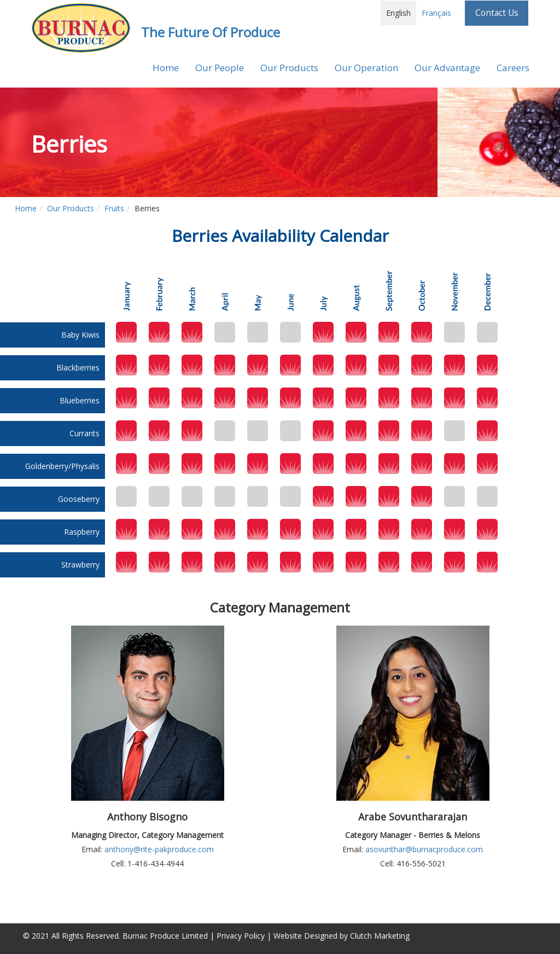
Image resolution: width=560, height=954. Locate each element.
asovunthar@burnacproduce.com (424, 849)
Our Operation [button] (366, 68)
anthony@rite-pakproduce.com (159, 849)
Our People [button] (220, 68)
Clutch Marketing (380, 936)
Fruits (114, 208)
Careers (513, 68)
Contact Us (497, 13)
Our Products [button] (289, 68)
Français (436, 13)
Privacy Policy (241, 936)
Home (166, 68)
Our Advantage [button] (447, 68)
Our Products (71, 208)
